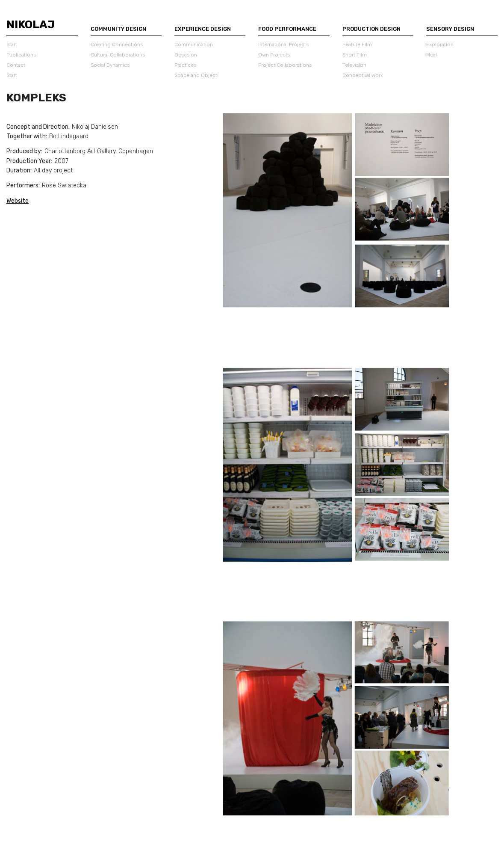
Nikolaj (31, 25)
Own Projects (274, 55)
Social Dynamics (110, 65)
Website (18, 201)
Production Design (371, 29)
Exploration (440, 44)
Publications (21, 55)
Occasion (186, 55)
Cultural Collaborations (118, 55)
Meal (432, 55)
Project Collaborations (285, 65)
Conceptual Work (363, 75)
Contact (16, 65)
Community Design (118, 29)
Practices (185, 65)
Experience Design (203, 29)
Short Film (355, 55)
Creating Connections (117, 44)
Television (354, 65)
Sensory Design (450, 29)
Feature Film (357, 44)
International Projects (283, 44)
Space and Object (196, 75)
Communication (194, 44)
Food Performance (287, 29)
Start (12, 44)
